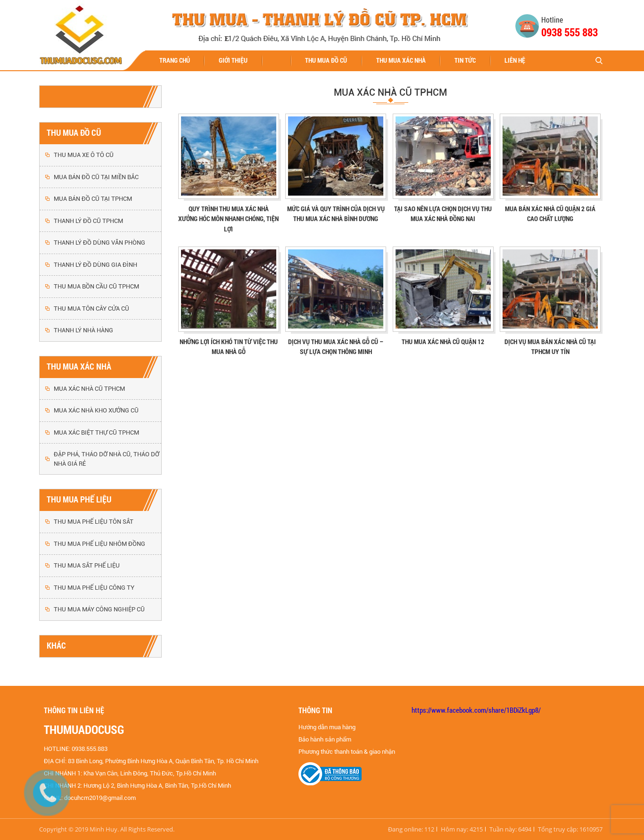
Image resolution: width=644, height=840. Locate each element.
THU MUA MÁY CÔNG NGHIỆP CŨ (99, 609)
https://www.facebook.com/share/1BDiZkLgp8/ (476, 710)
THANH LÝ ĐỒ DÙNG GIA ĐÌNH (95, 265)
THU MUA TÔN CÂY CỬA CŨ (91, 309)
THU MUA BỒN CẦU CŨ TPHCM (96, 286)
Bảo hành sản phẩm (325, 739)
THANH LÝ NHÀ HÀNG (83, 330)
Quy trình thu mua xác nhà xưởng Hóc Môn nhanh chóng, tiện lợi (228, 219)
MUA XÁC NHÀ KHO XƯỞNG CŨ (96, 410)
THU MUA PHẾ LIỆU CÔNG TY (94, 588)
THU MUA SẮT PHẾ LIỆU (87, 565)
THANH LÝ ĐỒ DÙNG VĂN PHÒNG (99, 243)
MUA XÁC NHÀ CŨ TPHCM (89, 389)
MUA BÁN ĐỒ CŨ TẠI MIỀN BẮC (96, 177)
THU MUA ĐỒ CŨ (326, 60)
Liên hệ (515, 60)
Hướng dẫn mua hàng (327, 727)
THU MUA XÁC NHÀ (401, 60)
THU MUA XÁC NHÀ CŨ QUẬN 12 (443, 342)
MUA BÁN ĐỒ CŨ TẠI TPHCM (93, 199)
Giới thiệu (233, 60)
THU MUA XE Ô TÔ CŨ (84, 155)
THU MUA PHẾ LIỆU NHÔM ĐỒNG (99, 544)
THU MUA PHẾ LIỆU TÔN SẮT (94, 522)
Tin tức (465, 60)
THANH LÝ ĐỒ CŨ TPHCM (88, 221)
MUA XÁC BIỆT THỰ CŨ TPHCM (96, 432)
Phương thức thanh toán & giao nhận (347, 752)
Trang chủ (175, 60)
